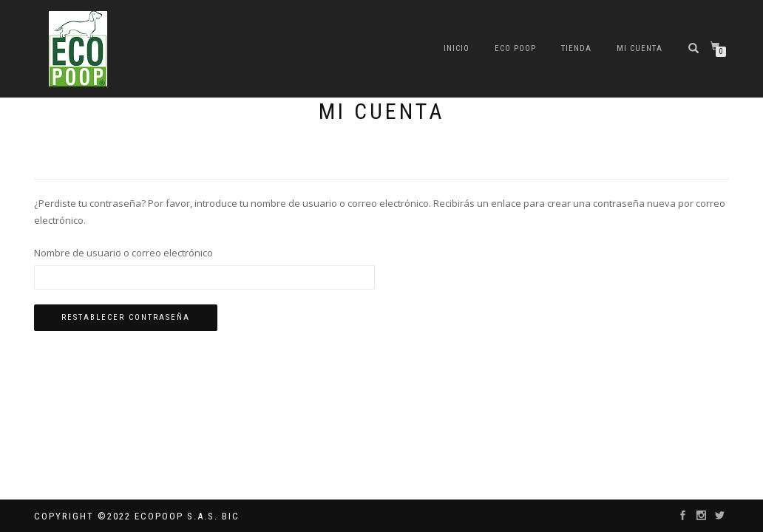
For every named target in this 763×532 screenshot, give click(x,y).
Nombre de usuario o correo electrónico (123, 253)
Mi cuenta (640, 48)
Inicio (457, 48)
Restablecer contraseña (126, 317)
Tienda (576, 48)
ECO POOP (515, 48)
